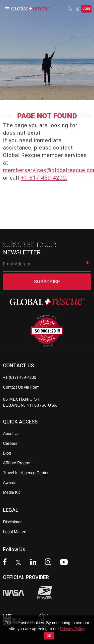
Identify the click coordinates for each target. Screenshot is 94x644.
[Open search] (70, 9)
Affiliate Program (18, 463)
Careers (10, 443)
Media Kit (11, 492)
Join (86, 9)
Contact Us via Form (21, 387)
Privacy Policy (73, 629)
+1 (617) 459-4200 (20, 377)
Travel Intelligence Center (26, 473)
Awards (10, 483)
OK (49, 636)
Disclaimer (12, 522)
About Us (11, 434)
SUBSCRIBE (47, 282)
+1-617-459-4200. (44, 178)
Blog (7, 453)
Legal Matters (15, 532)
